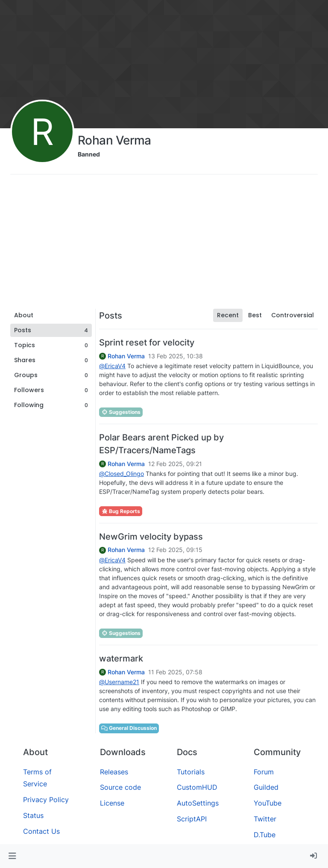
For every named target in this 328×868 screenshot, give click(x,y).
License (112, 803)
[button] (12, 856)
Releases (114, 772)
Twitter (265, 819)
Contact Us (41, 831)
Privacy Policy (46, 800)
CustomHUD (197, 787)
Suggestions (121, 412)
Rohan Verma (126, 356)
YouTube (268, 803)
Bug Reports (121, 511)
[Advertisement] (164, 245)
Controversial (293, 315)
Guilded (266, 787)
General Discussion (129, 728)
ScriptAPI (192, 819)
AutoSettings (198, 803)
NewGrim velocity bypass (151, 537)
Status (33, 815)
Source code (120, 787)
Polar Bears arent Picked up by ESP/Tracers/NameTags (161, 444)
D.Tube (265, 835)
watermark (121, 658)
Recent (228, 315)
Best (255, 315)
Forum (264, 772)
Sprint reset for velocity (147, 342)
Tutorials (191, 772)
